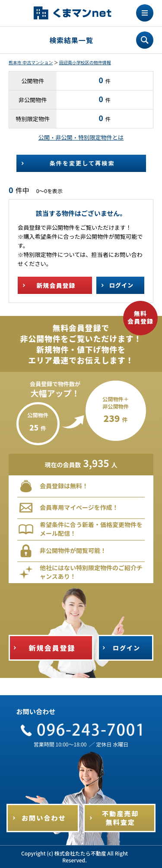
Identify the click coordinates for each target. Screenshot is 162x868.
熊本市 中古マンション (31, 62)
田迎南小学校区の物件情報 (85, 62)
